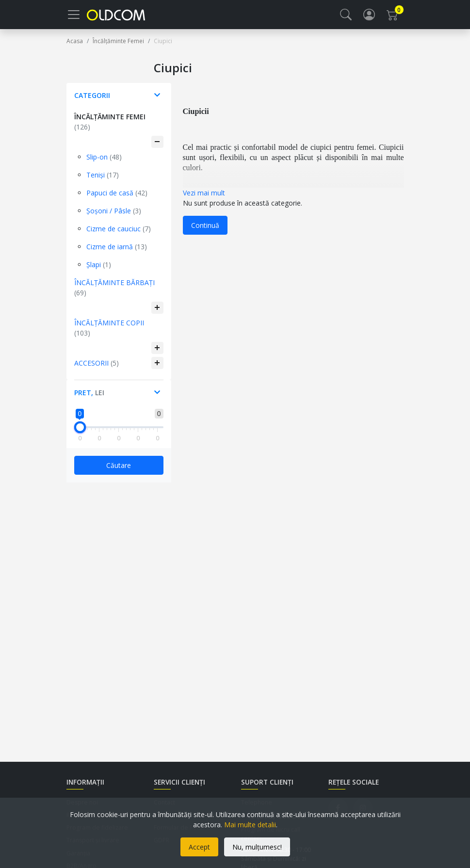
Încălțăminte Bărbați (114, 293)
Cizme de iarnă (117, 252)
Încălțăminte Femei (110, 128)
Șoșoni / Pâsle (114, 217)
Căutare (119, 471)
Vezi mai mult (204, 199)
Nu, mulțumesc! (257, 847)
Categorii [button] (92, 101)
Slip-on (104, 163)
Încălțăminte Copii (109, 334)
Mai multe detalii (250, 825)
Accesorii (97, 369)
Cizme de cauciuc (119, 234)
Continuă (205, 231)
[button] (346, 17)
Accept (199, 847)
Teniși (103, 181)
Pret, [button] (89, 398)
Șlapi (99, 270)
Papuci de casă (117, 199)
